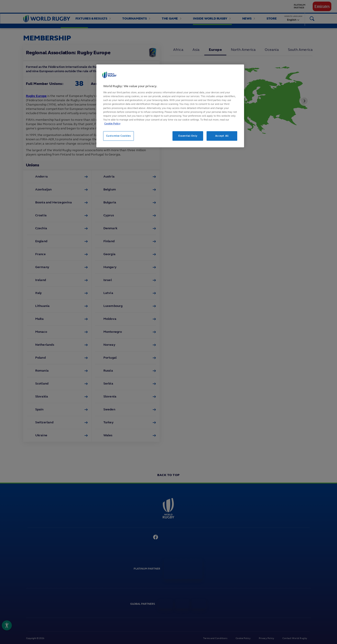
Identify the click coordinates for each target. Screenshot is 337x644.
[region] (170, 106)
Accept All (222, 136)
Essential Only (188, 136)
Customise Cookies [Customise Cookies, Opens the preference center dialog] (119, 136)
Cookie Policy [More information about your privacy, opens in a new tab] (112, 123)
